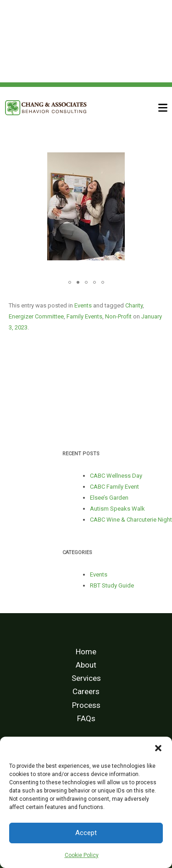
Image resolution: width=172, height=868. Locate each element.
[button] (158, 748)
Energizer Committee (36, 316)
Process (86, 705)
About (86, 665)
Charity (134, 305)
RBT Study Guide (112, 585)
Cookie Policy (82, 855)
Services (86, 678)
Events (83, 305)
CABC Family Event (114, 487)
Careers (86, 691)
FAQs (86, 718)
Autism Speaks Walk (117, 509)
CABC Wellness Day (116, 476)
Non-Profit (118, 316)
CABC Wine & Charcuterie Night (131, 520)
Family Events (84, 316)
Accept (86, 833)
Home (86, 652)
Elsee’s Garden (109, 498)
